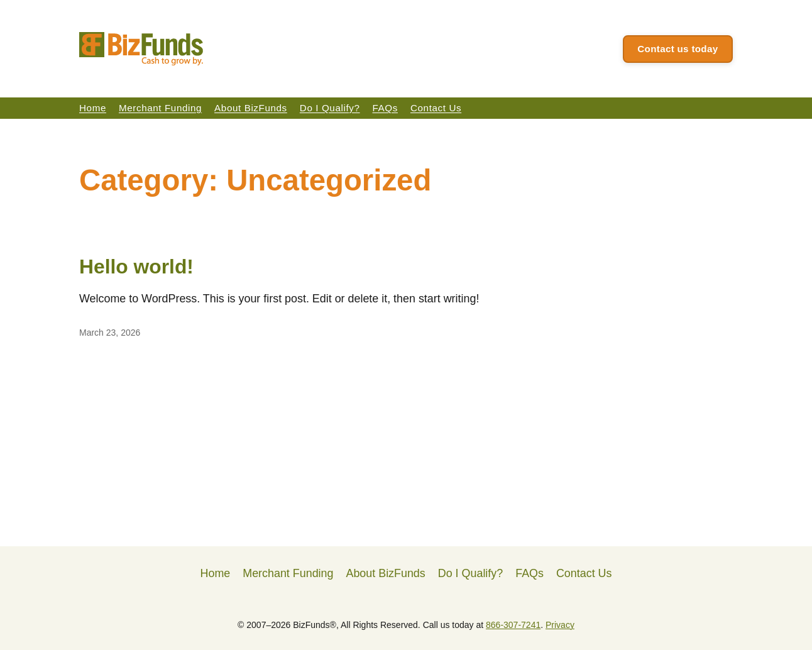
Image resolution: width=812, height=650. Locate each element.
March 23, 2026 (110, 333)
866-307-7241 (513, 625)
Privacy (560, 625)
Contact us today (678, 49)
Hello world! (136, 267)
